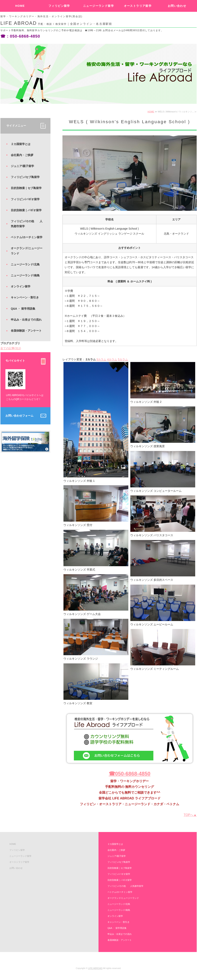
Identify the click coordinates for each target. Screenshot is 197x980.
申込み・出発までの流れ (26, 320)
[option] (98, 74)
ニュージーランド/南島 (25, 275)
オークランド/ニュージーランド (27, 251)
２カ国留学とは (21, 144)
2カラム (91, 359)
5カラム (123, 359)
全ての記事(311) (11, 348)
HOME (20, 6)
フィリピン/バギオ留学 (25, 199)
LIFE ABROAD (95, 968)
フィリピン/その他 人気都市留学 (27, 224)
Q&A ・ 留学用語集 (23, 309)
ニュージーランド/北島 (25, 264)
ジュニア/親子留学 (22, 166)
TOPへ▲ (190, 815)
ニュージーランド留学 (98, 6)
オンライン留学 (21, 286)
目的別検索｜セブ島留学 (26, 188)
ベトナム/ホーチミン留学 (27, 237)
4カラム (112, 359)
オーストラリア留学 (138, 6)
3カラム (102, 359)
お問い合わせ (177, 6)
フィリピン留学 (59, 6)
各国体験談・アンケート (26, 331)
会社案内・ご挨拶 (22, 155)
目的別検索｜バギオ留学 (26, 210)
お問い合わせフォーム (19, 416)
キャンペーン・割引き (25, 297)
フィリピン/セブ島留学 (25, 177)
